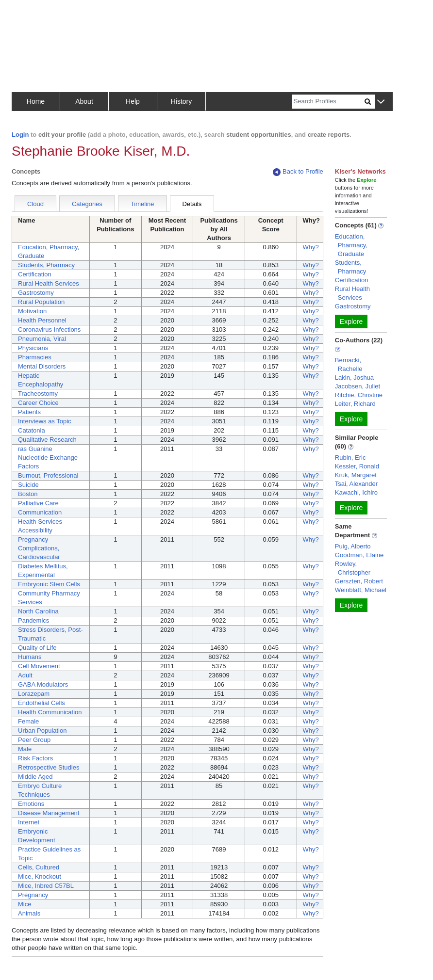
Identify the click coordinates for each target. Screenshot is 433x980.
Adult (25, 675)
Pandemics (33, 620)
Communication (40, 512)
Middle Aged (35, 777)
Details (192, 204)
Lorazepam (34, 694)
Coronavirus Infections (49, 329)
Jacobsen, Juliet (358, 386)
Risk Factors (35, 758)
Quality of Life (37, 648)
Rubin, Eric (350, 458)
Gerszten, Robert (359, 581)
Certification (35, 274)
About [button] (84, 101)
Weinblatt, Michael (361, 590)
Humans (30, 657)
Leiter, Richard (355, 404)
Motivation (32, 311)
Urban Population (42, 731)
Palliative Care (38, 503)
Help (133, 101)
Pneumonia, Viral (42, 339)
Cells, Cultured (39, 867)
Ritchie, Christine (359, 395)
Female (28, 721)
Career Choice (38, 403)
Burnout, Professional (48, 475)
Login (20, 135)
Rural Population (41, 302)
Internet (29, 822)
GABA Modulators (43, 684)
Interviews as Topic (45, 421)
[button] (381, 102)
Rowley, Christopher (353, 568)
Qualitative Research (47, 440)
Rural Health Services (49, 283)
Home (36, 101)
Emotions (31, 804)
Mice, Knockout (40, 876)
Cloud (35, 204)
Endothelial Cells (42, 703)
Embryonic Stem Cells (49, 584)
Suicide (28, 485)
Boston (28, 494)
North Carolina (38, 611)
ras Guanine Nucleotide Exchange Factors (48, 458)
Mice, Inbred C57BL (46, 886)
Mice (25, 904)
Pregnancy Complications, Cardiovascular (39, 548)
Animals (29, 913)
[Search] (328, 102)
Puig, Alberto (353, 546)
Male (25, 749)
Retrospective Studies (49, 767)
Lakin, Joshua (354, 378)
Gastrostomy (36, 293)
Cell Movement (39, 666)
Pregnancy (33, 895)
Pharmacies (35, 357)
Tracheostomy (38, 394)
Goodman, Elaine (359, 555)
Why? (311, 247)
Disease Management (49, 813)
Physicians (33, 348)
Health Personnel (42, 320)
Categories (87, 204)
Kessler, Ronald (357, 466)
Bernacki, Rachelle (349, 364)
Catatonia (32, 430)
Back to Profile (298, 172)
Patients (29, 412)
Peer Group (34, 740)
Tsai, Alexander (356, 484)
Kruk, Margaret (356, 475)
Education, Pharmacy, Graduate (351, 245)
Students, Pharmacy (46, 265)
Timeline (142, 204)
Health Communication (50, 712)
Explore (351, 321)
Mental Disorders (42, 366)
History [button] (182, 101)
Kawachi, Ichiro (356, 492)
